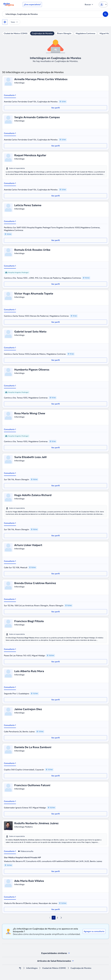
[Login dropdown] (103, 4)
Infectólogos (32, 968)
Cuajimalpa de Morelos (42, 33)
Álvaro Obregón (64, 33)
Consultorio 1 (10, 95)
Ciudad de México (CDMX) (16, 33)
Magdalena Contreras (85, 33)
